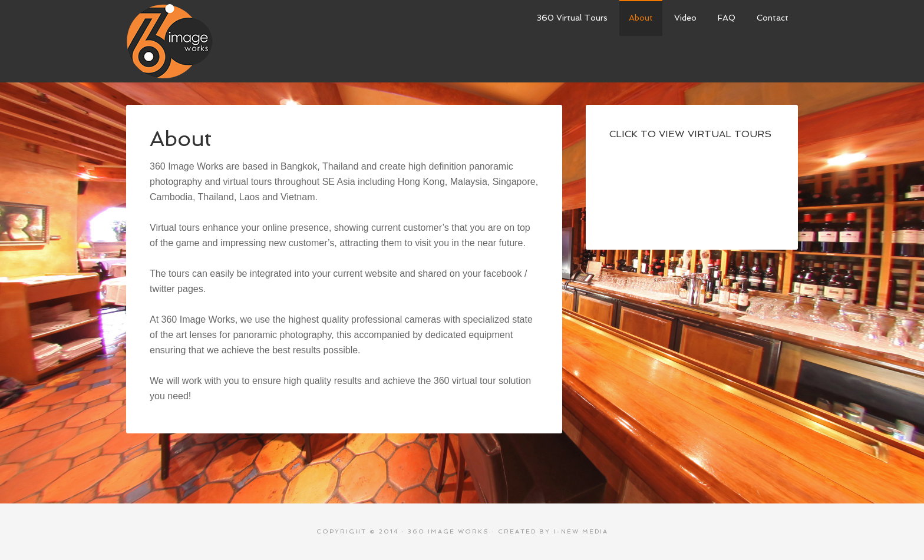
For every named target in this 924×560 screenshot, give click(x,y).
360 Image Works (169, 41)
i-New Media (581, 531)
